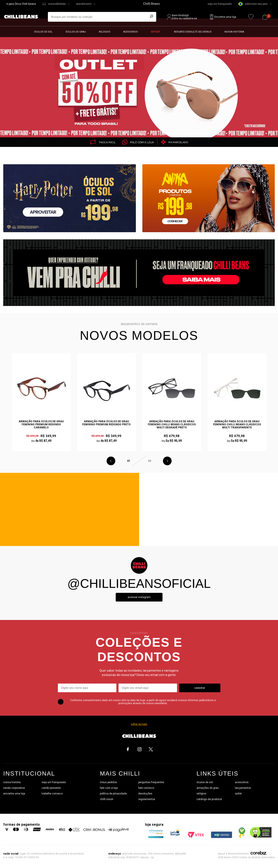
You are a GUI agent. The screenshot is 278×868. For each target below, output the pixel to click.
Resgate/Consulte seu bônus (193, 32)
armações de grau (208, 788)
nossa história (12, 782)
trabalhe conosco (52, 794)
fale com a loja (109, 788)
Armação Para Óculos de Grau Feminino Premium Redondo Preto (106, 423)
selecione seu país (253, 4)
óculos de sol (205, 782)
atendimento (84, 4)
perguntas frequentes (151, 782)
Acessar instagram (139, 597)
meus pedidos (108, 782)
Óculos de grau (76, 32)
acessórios (242, 782)
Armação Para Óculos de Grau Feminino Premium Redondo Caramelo (41, 424)
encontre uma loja (14, 794)
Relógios (105, 32)
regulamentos (147, 799)
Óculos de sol (43, 32)
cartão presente (51, 788)
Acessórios (131, 32)
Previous (111, 461)
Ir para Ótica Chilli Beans (21, 4)
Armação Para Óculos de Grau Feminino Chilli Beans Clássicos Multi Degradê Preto (172, 424)
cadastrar (200, 688)
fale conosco (146, 788)
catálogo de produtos (209, 799)
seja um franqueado (220, 4)
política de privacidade (113, 794)
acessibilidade (57, 4)
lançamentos (243, 788)
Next (167, 461)
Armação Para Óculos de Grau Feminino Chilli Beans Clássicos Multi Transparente (237, 424)
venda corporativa (14, 788)
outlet (238, 794)
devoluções (145, 794)
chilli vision (107, 799)
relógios (201, 794)
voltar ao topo (139, 724)
